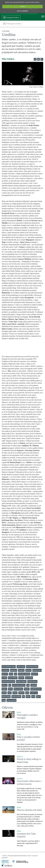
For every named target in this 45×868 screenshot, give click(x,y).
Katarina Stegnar (21, 681)
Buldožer (28, 670)
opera (10, 693)
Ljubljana (34, 685)
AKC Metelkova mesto (9, 667)
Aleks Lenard (21, 667)
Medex (10, 689)
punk (27, 693)
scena (33, 696)
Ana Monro (5, 670)
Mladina (27, 689)
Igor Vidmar (29, 678)
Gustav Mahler (13, 678)
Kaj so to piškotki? (22, 11)
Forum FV (34, 674)
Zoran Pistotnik (11, 700)
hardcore (21, 678)
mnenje (4, 693)
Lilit (28, 685)
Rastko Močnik (16, 696)
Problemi (21, 693)
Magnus (4, 689)
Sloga (4, 700)
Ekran (11, 674)
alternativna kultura (32, 667)
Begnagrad (14, 670)
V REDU (23, 6)
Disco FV (5, 674)
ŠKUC (38, 696)
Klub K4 (5, 685)
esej (16, 674)
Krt (10, 685)
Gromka (4, 678)
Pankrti (15, 693)
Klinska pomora (32, 681)
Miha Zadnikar (18, 689)
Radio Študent (6, 696)
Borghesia (21, 670)
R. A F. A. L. (34, 693)
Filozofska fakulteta (24, 674)
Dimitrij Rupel (37, 670)
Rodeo (28, 696)
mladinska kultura (36, 689)
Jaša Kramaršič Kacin (8, 681)
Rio (23, 696)
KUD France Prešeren (19, 685)
